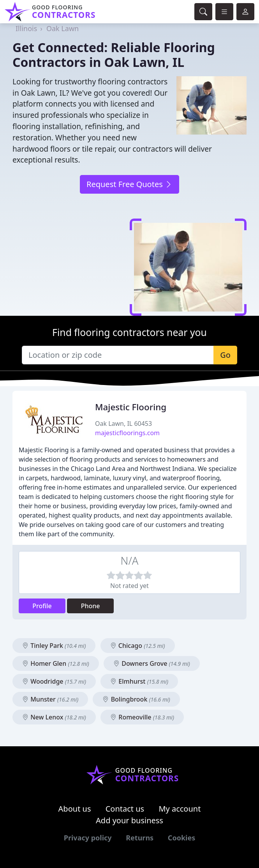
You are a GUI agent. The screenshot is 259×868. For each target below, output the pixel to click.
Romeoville (142, 717)
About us (75, 809)
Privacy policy (88, 838)
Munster (50, 699)
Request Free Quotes (129, 184)
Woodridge (54, 681)
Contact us (125, 809)
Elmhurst (139, 681)
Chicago (138, 646)
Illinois (26, 28)
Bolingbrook (136, 699)
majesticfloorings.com (127, 433)
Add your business (129, 820)
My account (180, 809)
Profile (42, 606)
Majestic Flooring (131, 407)
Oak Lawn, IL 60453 (123, 423)
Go (225, 355)
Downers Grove (152, 663)
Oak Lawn (63, 28)
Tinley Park (54, 646)
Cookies (181, 838)
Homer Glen (56, 663)
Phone (91, 606)
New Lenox (54, 717)
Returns (140, 838)
